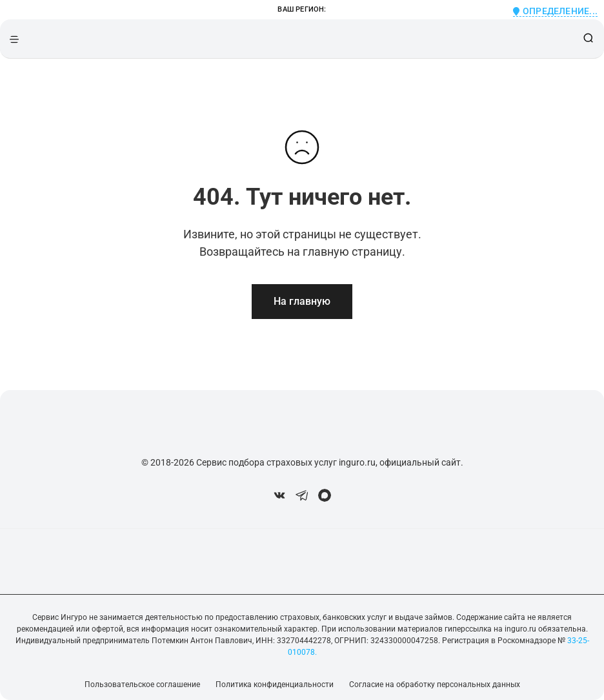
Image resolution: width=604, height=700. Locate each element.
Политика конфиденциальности (275, 685)
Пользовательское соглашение (142, 685)
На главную (302, 301)
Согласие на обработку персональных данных (435, 685)
